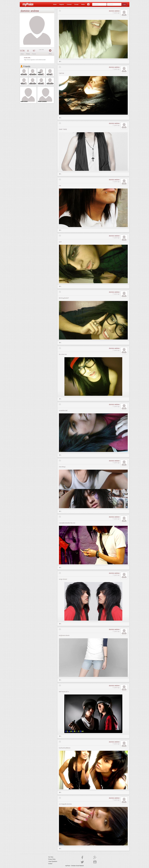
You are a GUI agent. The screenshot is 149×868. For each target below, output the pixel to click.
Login (124, 4)
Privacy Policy (52, 859)
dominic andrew (114, 11)
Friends (25, 66)
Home (55, 4)
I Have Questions (53, 861)
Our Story (51, 857)
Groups (76, 4)
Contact (50, 864)
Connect (69, 4)
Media (83, 4)
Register (62, 4)
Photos (28, 54)
